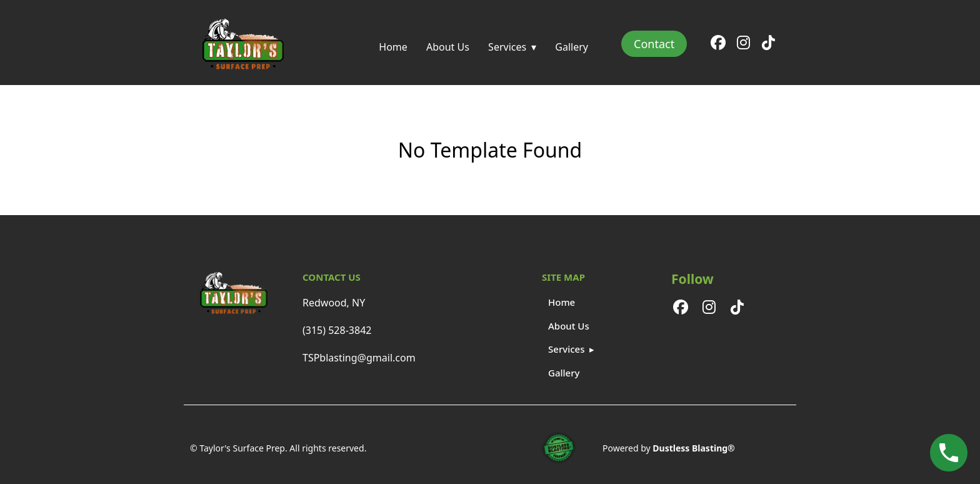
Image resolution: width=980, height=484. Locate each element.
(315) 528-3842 (337, 330)
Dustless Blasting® (693, 448)
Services (507, 47)
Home (393, 47)
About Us (448, 47)
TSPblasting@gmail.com (359, 358)
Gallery (572, 47)
